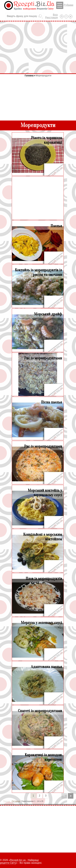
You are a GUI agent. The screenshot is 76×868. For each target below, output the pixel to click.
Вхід (55, 15)
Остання (16, 801)
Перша (7, 801)
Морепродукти (44, 76)
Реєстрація (51, 17)
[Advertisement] (38, 47)
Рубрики (65, 5)
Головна (29, 76)
